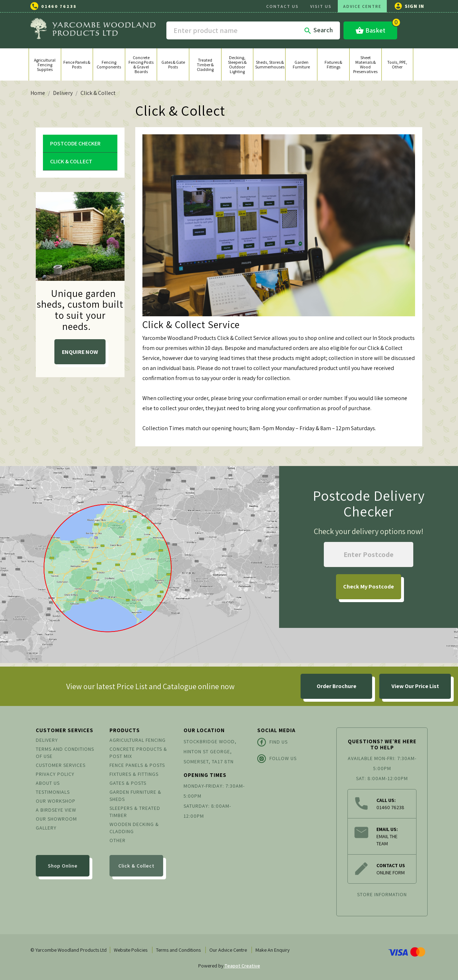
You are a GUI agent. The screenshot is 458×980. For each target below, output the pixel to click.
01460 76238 (59, 6)
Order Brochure (337, 686)
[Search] (253, 30)
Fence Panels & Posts (137, 765)
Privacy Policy (55, 774)
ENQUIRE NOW (80, 352)
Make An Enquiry (272, 950)
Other (118, 840)
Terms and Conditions (178, 950)
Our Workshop (56, 801)
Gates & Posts (128, 783)
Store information (382, 894)
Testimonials (53, 792)
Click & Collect (71, 161)
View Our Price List (415, 686)
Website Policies (131, 950)
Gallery (46, 828)
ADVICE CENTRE (362, 6)
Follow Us (277, 759)
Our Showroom (56, 819)
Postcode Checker (75, 143)
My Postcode (369, 587)
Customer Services (61, 765)
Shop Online (63, 866)
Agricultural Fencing (138, 740)
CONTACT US (282, 6)
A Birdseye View (56, 810)
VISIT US (321, 6)
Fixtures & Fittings (134, 774)
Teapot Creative (242, 966)
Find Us (272, 742)
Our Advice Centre (228, 950)
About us (48, 783)
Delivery (47, 740)
